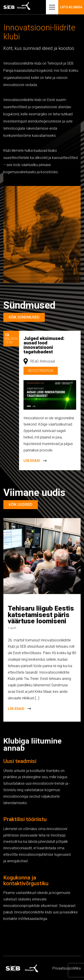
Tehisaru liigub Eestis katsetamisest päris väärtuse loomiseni (41, 615)
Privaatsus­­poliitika (67, 968)
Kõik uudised (21, 505)
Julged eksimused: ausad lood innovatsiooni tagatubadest (44, 345)
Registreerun (41, 371)
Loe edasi (32, 461)
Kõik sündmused (24, 317)
